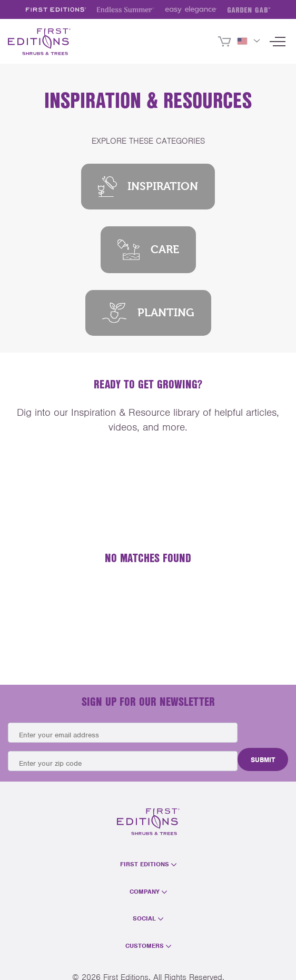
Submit (263, 760)
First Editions (148, 864)
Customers (148, 946)
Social (148, 918)
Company (148, 892)
